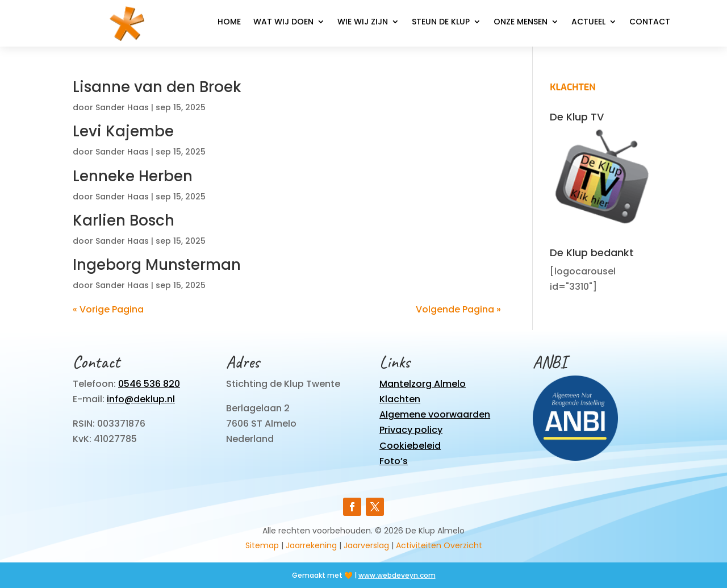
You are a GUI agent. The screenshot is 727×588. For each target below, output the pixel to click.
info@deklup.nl (141, 399)
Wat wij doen (283, 22)
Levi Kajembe (123, 131)
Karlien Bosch (124, 220)
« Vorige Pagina (108, 309)
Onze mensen (521, 22)
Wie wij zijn (363, 22)
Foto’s (394, 461)
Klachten (400, 399)
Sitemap (262, 545)
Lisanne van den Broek (157, 87)
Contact (650, 22)
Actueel (588, 22)
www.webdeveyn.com (397, 575)
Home (229, 22)
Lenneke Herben (133, 176)
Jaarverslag (366, 545)
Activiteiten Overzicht (439, 545)
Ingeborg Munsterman (157, 265)
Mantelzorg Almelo (423, 384)
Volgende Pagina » (458, 309)
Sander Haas (122, 107)
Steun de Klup (441, 22)
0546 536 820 (149, 384)
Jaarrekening (311, 545)
